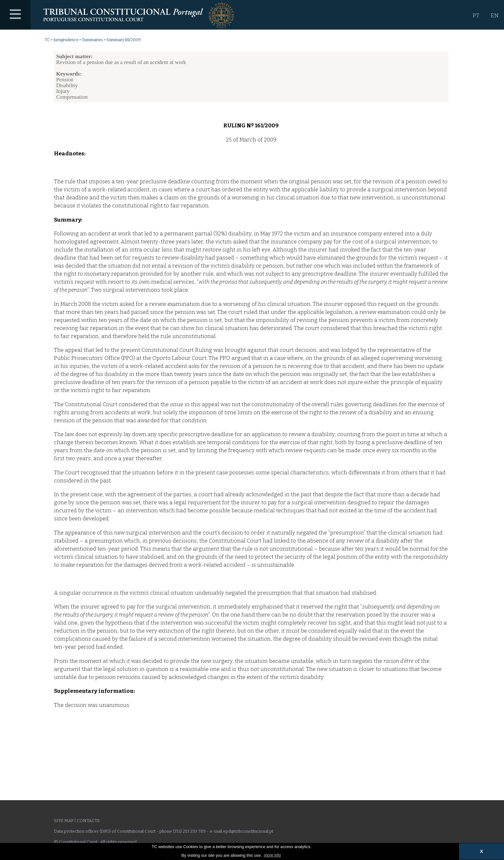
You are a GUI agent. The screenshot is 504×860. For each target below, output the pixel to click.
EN (495, 16)
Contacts (88, 821)
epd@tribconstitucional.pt (248, 831)
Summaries (92, 40)
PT (476, 16)
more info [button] (272, 855)
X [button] (482, 851)
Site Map (64, 821)
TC (47, 40)
